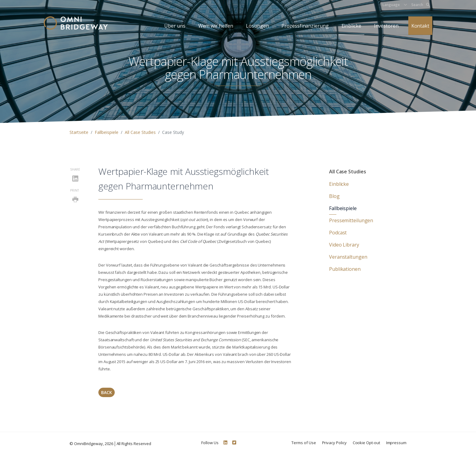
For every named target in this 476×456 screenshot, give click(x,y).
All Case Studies (140, 132)
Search (421, 5)
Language (391, 5)
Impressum (396, 443)
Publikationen (345, 269)
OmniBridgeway (88, 444)
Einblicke (351, 26)
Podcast (338, 233)
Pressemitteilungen (351, 220)
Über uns (175, 26)
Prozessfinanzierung (305, 26)
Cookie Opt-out (366, 443)
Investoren (386, 26)
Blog (334, 196)
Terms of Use (304, 443)
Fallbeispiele (107, 132)
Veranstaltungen (348, 257)
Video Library (344, 245)
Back (107, 392)
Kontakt (420, 26)
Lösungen (257, 26)
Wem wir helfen (216, 26)
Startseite (79, 132)
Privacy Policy (334, 443)
